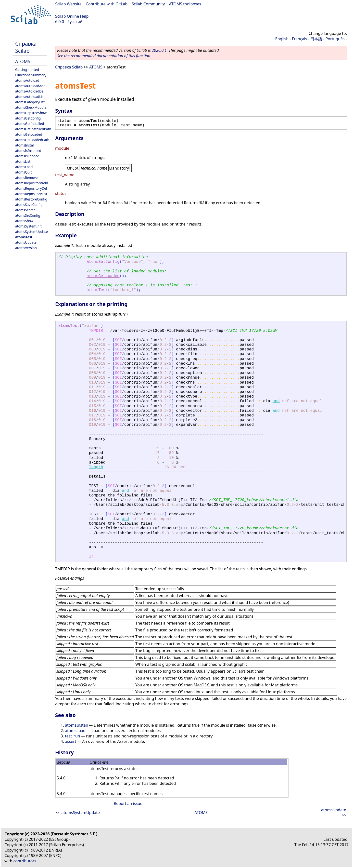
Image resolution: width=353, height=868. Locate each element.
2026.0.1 (159, 50)
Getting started (27, 70)
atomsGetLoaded (29, 134)
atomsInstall (25, 145)
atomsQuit (23, 172)
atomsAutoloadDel (30, 91)
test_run (73, 736)
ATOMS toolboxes (185, 4)
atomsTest (24, 237)
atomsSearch (25, 210)
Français (300, 39)
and (276, 401)
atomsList (23, 161)
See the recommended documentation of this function (104, 56)
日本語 (316, 39)
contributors (25, 861)
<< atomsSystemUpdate (78, 813)
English (282, 39)
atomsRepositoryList (31, 194)
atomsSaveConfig (29, 205)
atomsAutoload (27, 80)
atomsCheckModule (31, 107)
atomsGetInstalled (30, 124)
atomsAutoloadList (30, 97)
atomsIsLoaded (27, 156)
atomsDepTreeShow (31, 113)
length (96, 467)
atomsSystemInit (28, 226)
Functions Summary (31, 75)
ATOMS (23, 61)
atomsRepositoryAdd (32, 183)
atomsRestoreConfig (31, 199)
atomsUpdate (26, 242)
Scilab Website (68, 4)
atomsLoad (24, 167)
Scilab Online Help (72, 16)
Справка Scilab (26, 47)
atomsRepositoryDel (31, 188)
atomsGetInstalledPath (33, 129)
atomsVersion (26, 248)
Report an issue (128, 803)
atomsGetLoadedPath (32, 140)
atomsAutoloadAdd (30, 86)
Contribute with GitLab (107, 4)
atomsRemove (26, 178)
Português (335, 39)
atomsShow (24, 221)
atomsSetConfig (28, 215)
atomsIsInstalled (28, 151)
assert (71, 741)
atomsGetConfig (28, 118)
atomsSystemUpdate (32, 232)
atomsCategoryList (30, 102)
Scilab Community (148, 4)
